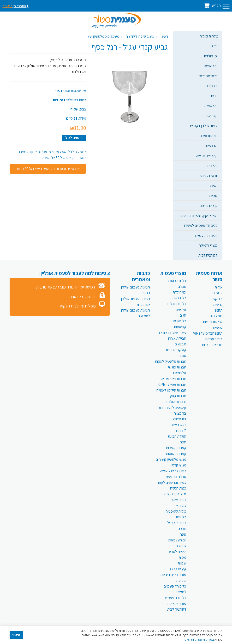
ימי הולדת (211, 56)
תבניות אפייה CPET (172, 384)
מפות (214, 185)
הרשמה (8, 6)
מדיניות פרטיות (212, 345)
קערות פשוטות (176, 454)
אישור (16, 635)
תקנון (219, 310)
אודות (219, 287)
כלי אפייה (211, 106)
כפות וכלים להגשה (173, 471)
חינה (183, 442)
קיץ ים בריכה (209, 205)
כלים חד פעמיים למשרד (200, 225)
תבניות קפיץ (178, 396)
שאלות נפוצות (213, 322)
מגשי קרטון (178, 465)
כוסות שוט (179, 500)
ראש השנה (178, 425)
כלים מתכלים (208, 76)
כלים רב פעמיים (206, 235)
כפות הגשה (178, 488)
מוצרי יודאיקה (208, 245)
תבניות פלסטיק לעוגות (171, 361)
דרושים (217, 293)
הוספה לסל (74, 138)
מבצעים (212, 146)
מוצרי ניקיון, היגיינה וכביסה (199, 215)
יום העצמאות (177, 540)
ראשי (164, 36)
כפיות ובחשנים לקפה (171, 482)
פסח (183, 534)
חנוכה (182, 529)
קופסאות (211, 116)
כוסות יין (181, 506)
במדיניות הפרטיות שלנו (199, 639)
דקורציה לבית (208, 255)
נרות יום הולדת (176, 402)
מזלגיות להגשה (175, 494)
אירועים (212, 86)
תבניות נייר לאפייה (174, 379)
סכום (214, 46)
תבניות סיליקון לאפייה (171, 390)
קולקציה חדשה (207, 156)
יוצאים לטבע (209, 176)
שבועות (181, 546)
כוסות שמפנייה (176, 511)
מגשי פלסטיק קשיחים (171, 459)
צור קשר (217, 299)
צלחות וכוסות (209, 36)
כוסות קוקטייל (177, 523)
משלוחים (216, 316)
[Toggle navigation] (226, 6)
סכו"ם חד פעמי (175, 477)
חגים (214, 96)
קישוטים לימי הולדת (173, 408)
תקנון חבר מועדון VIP (208, 333)
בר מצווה (180, 413)
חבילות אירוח (209, 136)
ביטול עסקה (214, 339)
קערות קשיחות (176, 448)
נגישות (218, 304)
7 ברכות (180, 431)
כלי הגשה (211, 66)
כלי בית (212, 166)
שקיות (213, 196)
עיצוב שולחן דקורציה (203, 126)
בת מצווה (180, 419)
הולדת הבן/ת (177, 436)
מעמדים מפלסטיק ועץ (104, 36)
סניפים (218, 328)
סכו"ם (182, 286)
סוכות (182, 356)
